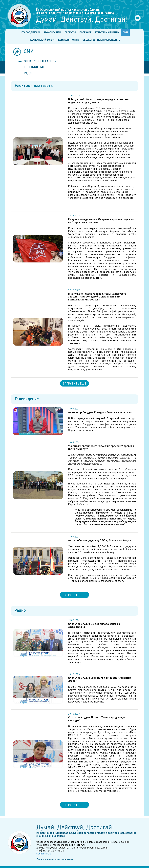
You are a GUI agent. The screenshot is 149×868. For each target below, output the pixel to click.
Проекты (70, 32)
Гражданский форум (42, 40)
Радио (29, 73)
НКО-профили (52, 32)
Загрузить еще (74, 383)
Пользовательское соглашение (55, 859)
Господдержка (31, 32)
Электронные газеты (40, 61)
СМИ (125, 32)
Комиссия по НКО (68, 40)
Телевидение (34, 67)
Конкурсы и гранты (107, 32)
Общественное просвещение (101, 40)
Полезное (85, 32)
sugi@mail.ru (44, 853)
